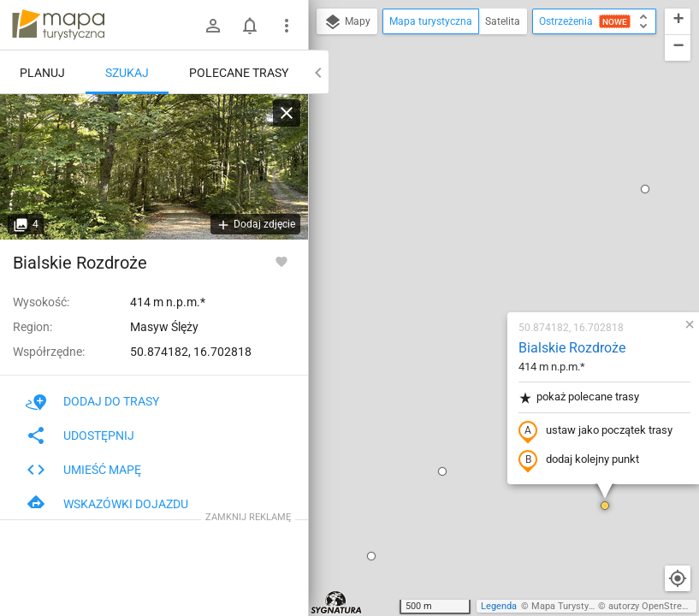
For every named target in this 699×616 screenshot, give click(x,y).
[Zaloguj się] (213, 26)
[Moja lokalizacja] (678, 578)
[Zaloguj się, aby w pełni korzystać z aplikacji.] (281, 261)
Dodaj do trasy (92, 401)
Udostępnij (80, 435)
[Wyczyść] (287, 113)
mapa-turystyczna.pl (58, 25)
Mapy (347, 22)
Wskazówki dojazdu (107, 504)
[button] (341, 274)
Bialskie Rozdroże (471, 150)
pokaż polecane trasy (478, 200)
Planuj (42, 73)
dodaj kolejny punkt (478, 263)
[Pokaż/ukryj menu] (287, 26)
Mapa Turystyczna (570, 606)
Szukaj (127, 73)
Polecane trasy (239, 73)
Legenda (499, 606)
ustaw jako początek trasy (495, 234)
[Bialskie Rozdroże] (154, 167)
